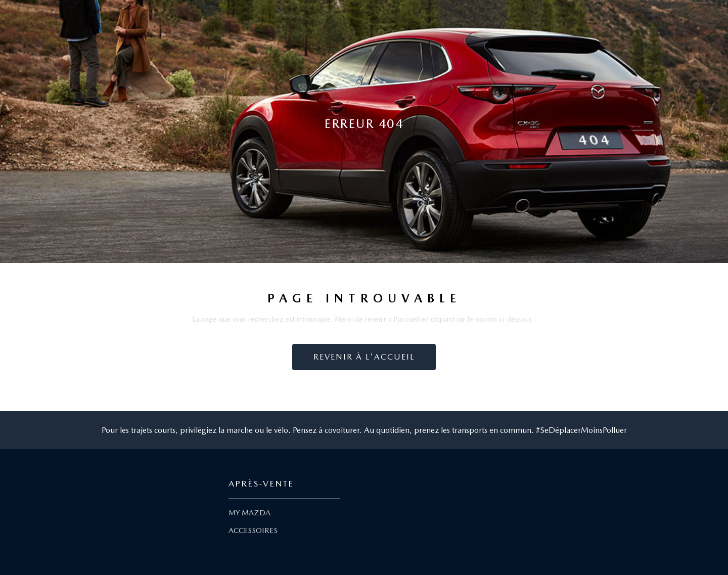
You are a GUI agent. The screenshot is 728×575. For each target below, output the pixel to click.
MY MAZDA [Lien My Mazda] (249, 513)
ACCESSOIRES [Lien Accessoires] (253, 530)
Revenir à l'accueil (364, 357)
